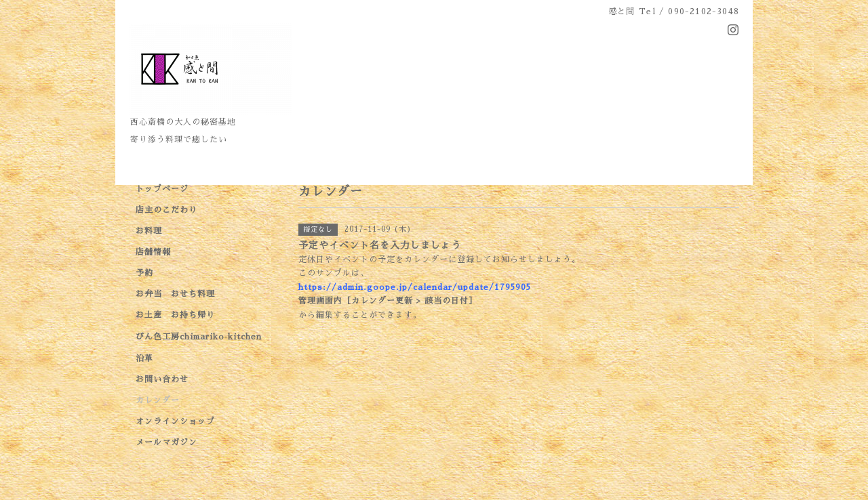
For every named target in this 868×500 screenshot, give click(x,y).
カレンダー (158, 400)
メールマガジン (166, 442)
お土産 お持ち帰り (175, 315)
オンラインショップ (175, 421)
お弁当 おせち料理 (175, 294)
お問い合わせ (162, 379)
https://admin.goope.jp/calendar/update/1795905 (415, 287)
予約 (144, 273)
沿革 (144, 358)
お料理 (149, 231)
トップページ (162, 189)
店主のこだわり (166, 210)
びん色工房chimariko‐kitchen (199, 337)
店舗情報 (153, 252)
